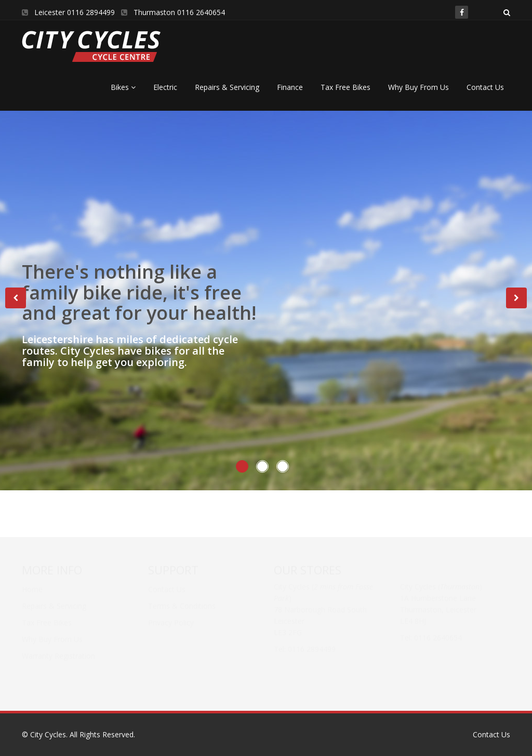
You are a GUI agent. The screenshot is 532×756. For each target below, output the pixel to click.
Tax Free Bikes (345, 87)
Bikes (123, 87)
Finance (290, 87)
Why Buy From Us (418, 87)
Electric (165, 87)
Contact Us (485, 87)
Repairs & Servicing (227, 87)
